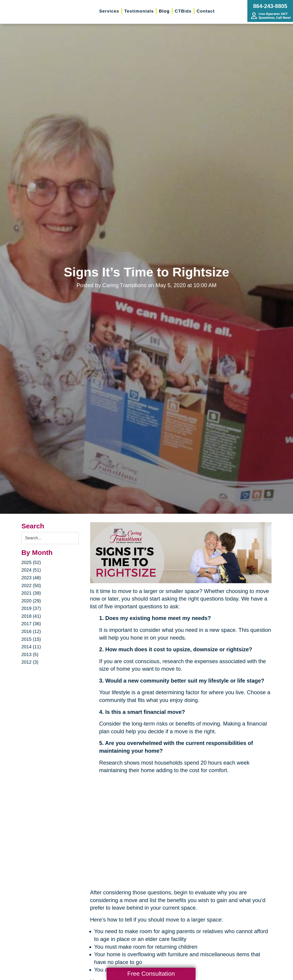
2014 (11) (31, 647)
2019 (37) (31, 608)
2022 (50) (31, 585)
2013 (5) (30, 654)
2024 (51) (31, 570)
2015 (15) (31, 639)
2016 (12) (31, 631)
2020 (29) (31, 601)
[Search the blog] (50, 538)
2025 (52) (31, 562)
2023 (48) (31, 578)
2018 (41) (31, 616)
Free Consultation (151, 974)
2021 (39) (31, 593)
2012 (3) (30, 662)
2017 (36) (31, 624)
